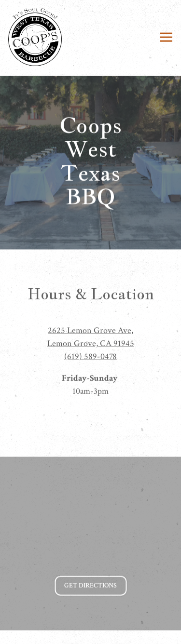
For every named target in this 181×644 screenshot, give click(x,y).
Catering (91, 632)
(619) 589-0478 (90, 358)
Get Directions (95, 586)
